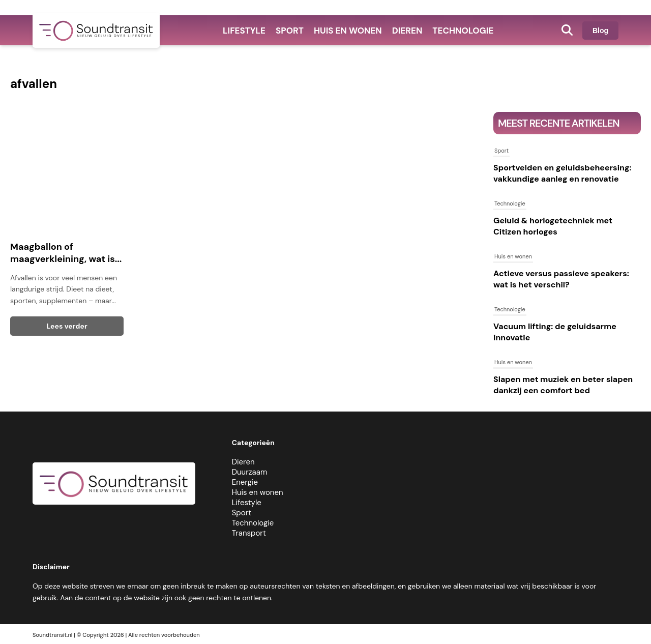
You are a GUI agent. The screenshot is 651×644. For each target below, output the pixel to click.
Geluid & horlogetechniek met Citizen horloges (553, 226)
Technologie (463, 31)
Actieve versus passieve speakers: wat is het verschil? (561, 279)
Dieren (407, 31)
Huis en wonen (348, 31)
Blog (600, 31)
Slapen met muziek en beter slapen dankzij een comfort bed (563, 385)
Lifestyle (244, 31)
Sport (290, 31)
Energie (245, 482)
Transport (249, 533)
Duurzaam (250, 472)
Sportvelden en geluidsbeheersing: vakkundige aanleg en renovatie (563, 173)
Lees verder (67, 326)
